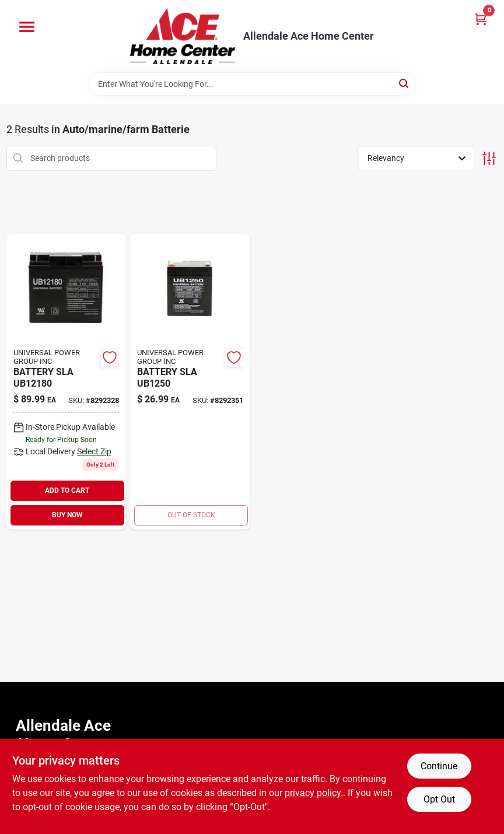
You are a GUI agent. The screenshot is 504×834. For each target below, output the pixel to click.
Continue (439, 766)
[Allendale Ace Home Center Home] (183, 36)
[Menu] (27, 27)
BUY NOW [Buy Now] (67, 515)
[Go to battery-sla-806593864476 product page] (66, 382)
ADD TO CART (67, 490)
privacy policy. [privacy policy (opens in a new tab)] (314, 793)
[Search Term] (252, 84)
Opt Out (439, 799)
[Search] (405, 83)
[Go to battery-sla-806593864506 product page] (190, 382)
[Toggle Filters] (489, 158)
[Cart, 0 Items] (481, 19)
